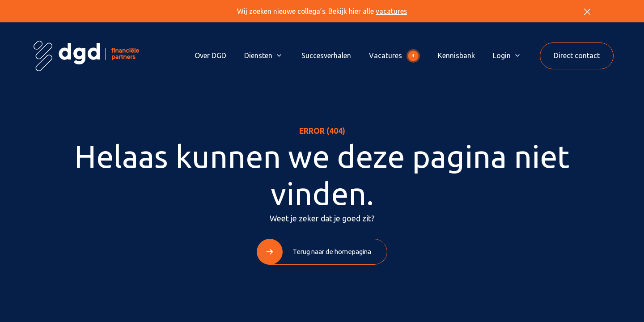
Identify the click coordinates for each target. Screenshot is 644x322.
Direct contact (577, 55)
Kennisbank (456, 55)
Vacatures (394, 56)
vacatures (391, 11)
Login (502, 55)
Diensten (258, 55)
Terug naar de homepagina (332, 252)
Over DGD (210, 55)
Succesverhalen (326, 55)
